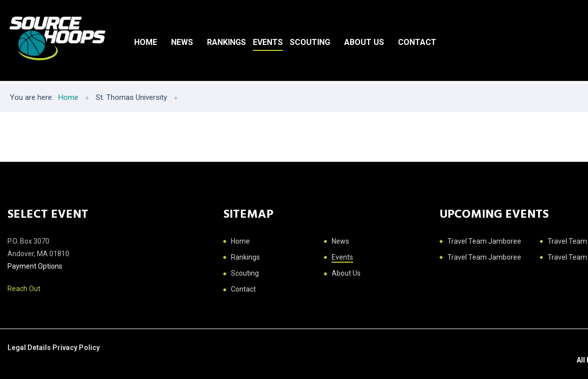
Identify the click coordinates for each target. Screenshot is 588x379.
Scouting (310, 42)
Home (146, 42)
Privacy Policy (76, 348)
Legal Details (30, 348)
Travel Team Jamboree (484, 241)
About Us (364, 42)
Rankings (226, 42)
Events (268, 42)
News (182, 42)
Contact (417, 42)
